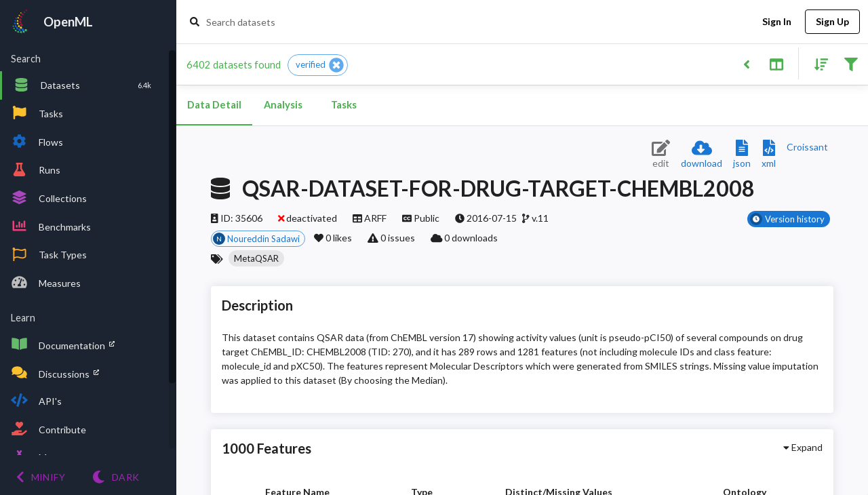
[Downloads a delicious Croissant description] (807, 147)
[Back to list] (746, 63)
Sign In (776, 22)
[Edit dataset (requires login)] (661, 155)
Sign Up (832, 22)
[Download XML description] (769, 155)
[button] (318, 65)
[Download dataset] (702, 155)
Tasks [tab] (344, 105)
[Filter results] (851, 63)
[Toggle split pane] (776, 63)
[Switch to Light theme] (116, 477)
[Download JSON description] (742, 155)
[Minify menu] (41, 477)
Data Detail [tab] (214, 105)
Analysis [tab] (283, 105)
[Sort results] (817, 63)
